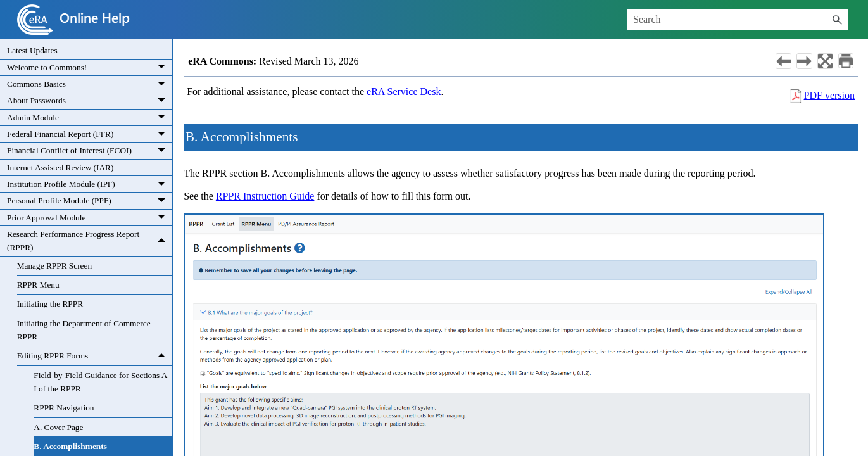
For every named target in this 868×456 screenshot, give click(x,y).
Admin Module (89, 117)
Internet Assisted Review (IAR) (60, 168)
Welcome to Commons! (89, 67)
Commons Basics (89, 84)
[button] (837, 20)
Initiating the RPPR (50, 304)
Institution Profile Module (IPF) (89, 184)
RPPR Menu (38, 285)
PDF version (829, 95)
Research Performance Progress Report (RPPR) (89, 241)
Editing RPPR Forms (95, 356)
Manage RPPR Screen (54, 266)
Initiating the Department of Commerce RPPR (84, 330)
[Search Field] (738, 20)
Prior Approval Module (89, 218)
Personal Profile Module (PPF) (89, 200)
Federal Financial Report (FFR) (89, 134)
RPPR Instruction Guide (265, 196)
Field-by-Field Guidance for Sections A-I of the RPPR (102, 382)
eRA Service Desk (404, 92)
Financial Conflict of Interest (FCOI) (89, 150)
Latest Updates (32, 50)
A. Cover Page (58, 427)
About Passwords (89, 100)
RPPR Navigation (64, 408)
